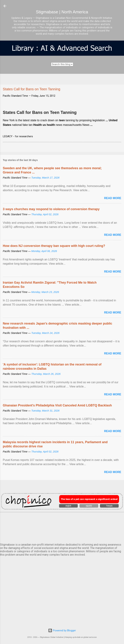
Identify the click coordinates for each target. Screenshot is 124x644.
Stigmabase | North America (62, 12)
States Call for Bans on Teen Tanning (40, 112)
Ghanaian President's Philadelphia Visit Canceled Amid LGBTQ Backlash (57, 405)
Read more (113, 198)
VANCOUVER (62, 527)
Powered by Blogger (62, 630)
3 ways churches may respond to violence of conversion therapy (51, 209)
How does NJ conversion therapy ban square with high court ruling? (54, 246)
